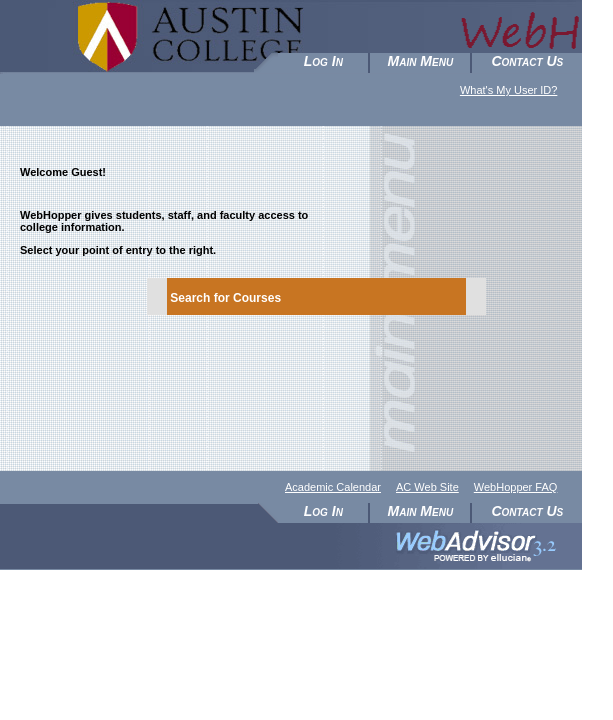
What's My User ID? (508, 90)
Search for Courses (225, 298)
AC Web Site (427, 487)
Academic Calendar (333, 487)
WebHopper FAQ (516, 487)
